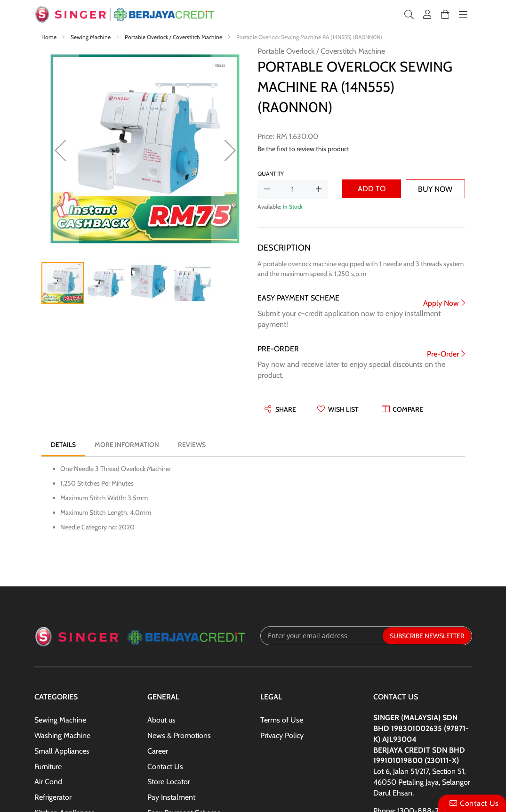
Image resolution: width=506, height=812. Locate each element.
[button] (60, 150)
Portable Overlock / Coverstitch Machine (174, 37)
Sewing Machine (91, 37)
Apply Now (441, 303)
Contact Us (165, 767)
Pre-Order (443, 354)
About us (161, 720)
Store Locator (169, 782)
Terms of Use (282, 720)
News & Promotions (179, 735)
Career (158, 751)
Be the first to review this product (303, 149)
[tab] (63, 445)
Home (50, 37)
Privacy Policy (282, 735)
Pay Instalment (171, 797)
